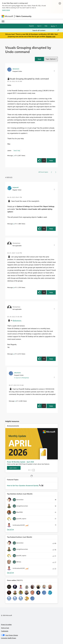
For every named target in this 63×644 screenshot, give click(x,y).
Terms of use (5, 628)
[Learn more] (14, 468)
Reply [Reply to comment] (51, 229)
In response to (21, 378)
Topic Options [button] (50, 59)
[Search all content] (46, 30)
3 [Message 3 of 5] (15, 401)
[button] (39, 59)
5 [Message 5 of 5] (14, 224)
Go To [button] (53, 26)
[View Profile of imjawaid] (15, 187)
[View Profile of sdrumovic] (16, 69)
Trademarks (5, 631)
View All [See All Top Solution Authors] (10, 529)
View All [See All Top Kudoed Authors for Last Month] (10, 573)
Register (31, 26)
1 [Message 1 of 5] (14, 155)
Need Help (17, 150)
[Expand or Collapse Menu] (3, 21)
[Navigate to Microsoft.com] (7, 16)
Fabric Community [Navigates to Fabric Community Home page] (24, 16)
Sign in (39, 26)
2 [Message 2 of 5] (14, 354)
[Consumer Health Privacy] (32, 638)
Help (46, 26)
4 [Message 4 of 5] (14, 287)
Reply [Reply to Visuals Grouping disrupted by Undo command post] (51, 160)
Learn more (6, 10)
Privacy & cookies (6, 624)
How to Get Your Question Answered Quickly (23, 485)
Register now (51, 36)
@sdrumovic (17, 320)
